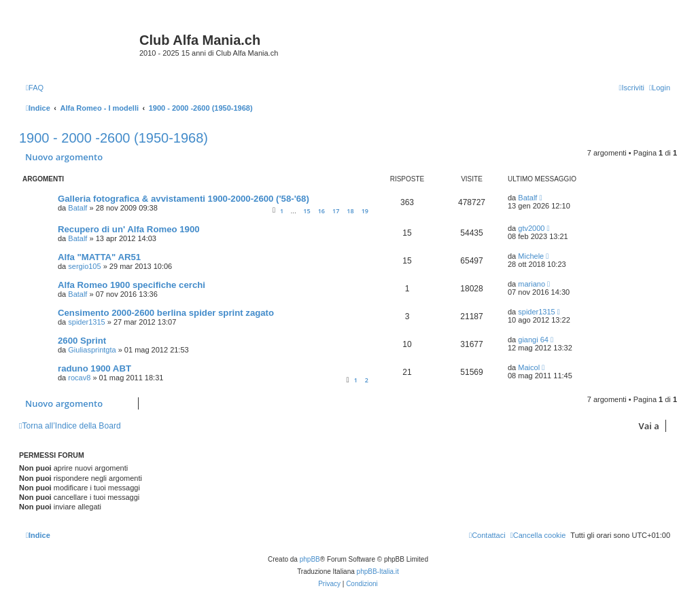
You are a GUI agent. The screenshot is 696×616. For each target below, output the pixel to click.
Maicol (529, 367)
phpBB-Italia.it (378, 572)
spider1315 (86, 322)
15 (307, 211)
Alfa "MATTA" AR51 (99, 257)
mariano (532, 284)
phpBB (310, 559)
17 (336, 211)
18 (350, 211)
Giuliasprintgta (92, 350)
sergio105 (84, 266)
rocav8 (79, 378)
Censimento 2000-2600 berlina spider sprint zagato (166, 313)
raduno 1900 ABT (94, 368)
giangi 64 (533, 340)
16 (321, 211)
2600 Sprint (82, 341)
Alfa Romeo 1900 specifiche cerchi (132, 285)
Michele (531, 256)
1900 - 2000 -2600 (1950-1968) (114, 138)
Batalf (77, 208)
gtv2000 (531, 228)
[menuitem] (35, 88)
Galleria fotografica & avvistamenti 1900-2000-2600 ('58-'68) (184, 199)
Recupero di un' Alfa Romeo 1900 (129, 229)
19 (365, 211)
